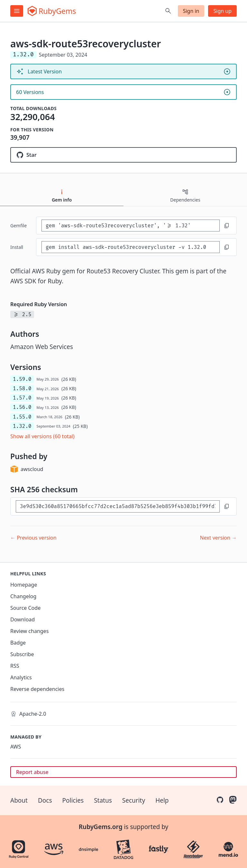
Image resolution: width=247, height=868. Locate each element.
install (17, 247)
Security (134, 800)
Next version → (218, 538)
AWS (16, 747)
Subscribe (22, 654)
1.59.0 (22, 379)
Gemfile (18, 226)
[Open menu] (17, 11)
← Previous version (33, 538)
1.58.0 (22, 388)
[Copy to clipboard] (227, 226)
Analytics (21, 677)
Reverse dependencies (37, 689)
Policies (73, 800)
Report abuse (32, 772)
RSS (15, 666)
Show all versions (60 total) (42, 436)
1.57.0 (22, 398)
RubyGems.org (101, 827)
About (19, 800)
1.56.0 (22, 407)
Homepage (24, 585)
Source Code (25, 608)
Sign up (222, 11)
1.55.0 (22, 417)
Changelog (23, 596)
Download (23, 619)
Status (103, 800)
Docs (45, 800)
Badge (18, 643)
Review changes (29, 631)
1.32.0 (22, 426)
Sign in (191, 11)
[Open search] (168, 11)
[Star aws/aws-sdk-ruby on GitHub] (123, 155)
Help (162, 800)
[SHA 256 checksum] (118, 506)
